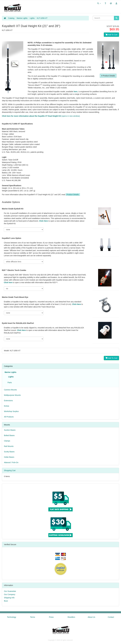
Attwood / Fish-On (11, 462)
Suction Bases (10, 430)
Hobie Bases (9, 457)
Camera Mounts (10, 390)
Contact (111, 617)
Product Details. (73, 195)
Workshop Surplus (11, 411)
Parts (9, 383)
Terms (33, 617)
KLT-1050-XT (42, 18)
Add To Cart (111, 35)
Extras (7, 406)
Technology (12, 617)
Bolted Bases (9, 435)
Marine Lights (22, 18)
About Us (91, 617)
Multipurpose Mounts (12, 395)
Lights (32, 18)
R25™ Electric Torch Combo (14, 270)
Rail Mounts (9, 446)
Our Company (10, 594)
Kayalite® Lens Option (12, 238)
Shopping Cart (10, 470)
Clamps (7, 441)
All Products (9, 417)
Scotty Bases (9, 452)
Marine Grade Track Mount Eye (15, 297)
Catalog (11, 18)
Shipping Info (9, 598)
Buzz (6, 601)
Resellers (71, 617)
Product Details (108, 76)
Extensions (8, 401)
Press (51, 617)
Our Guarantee (10, 591)
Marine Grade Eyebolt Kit (13, 209)
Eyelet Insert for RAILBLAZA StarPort (18, 323)
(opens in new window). (41, 116)
